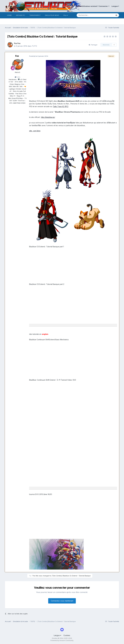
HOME (9, 15)
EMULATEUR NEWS (52, 15)
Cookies (67, 635)
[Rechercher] (90, 15)
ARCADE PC (20, 15)
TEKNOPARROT (35, 15)
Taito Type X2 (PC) (61, 106)
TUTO (34, 46)
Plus (66, 15)
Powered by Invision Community (62, 640)
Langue (115, 6)
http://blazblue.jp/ (48, 117)
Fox (19, 43)
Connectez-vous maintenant (62, 601)
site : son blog (35, 131)
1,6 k (17, 77)
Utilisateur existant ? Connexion (95, 6)
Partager (93, 45)
